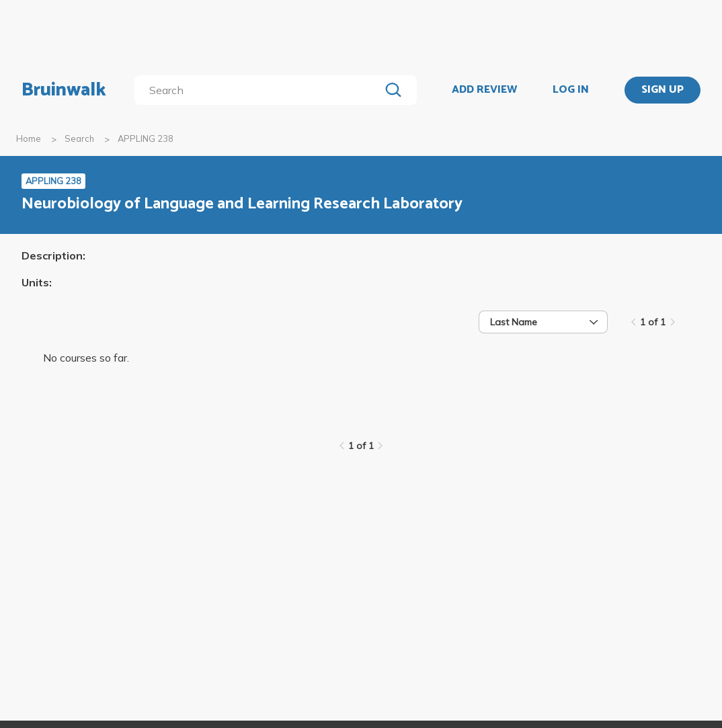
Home (29, 138)
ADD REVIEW (484, 90)
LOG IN (571, 90)
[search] (260, 90)
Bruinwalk (64, 90)
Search (79, 138)
